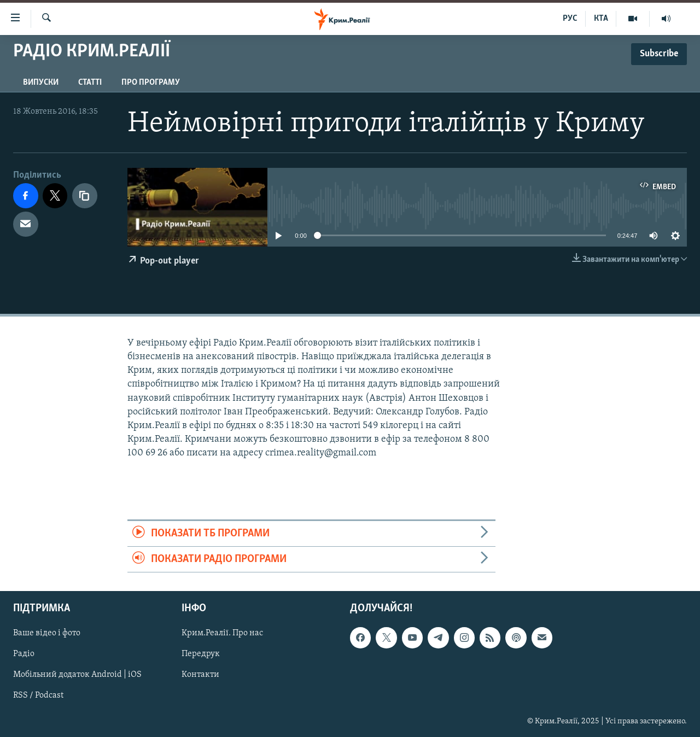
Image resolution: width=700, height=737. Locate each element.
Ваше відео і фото (47, 634)
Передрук (201, 654)
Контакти (200, 675)
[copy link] (85, 196)
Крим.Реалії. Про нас (222, 634)
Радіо (24, 654)
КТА (601, 19)
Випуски (41, 83)
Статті (90, 83)
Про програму (151, 83)
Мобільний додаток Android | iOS (77, 675)
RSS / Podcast (38, 696)
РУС (570, 19)
